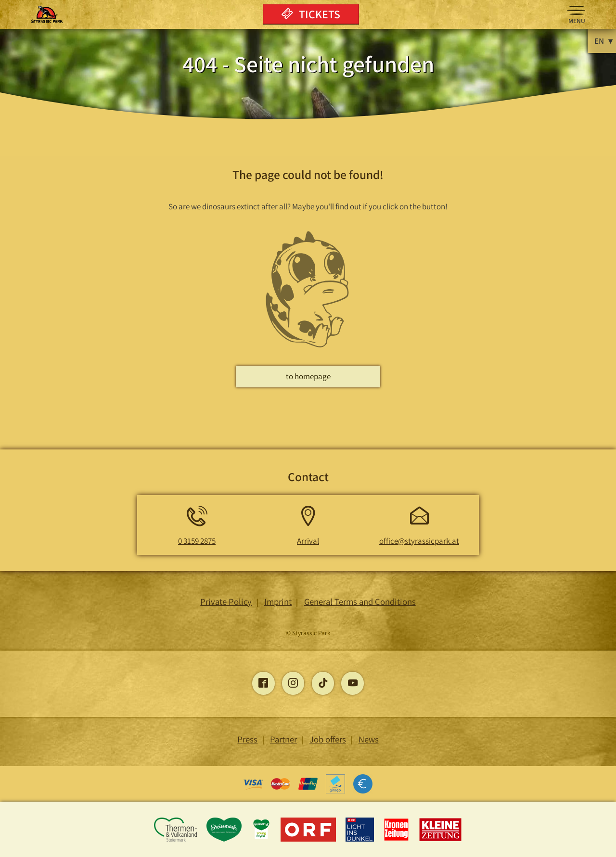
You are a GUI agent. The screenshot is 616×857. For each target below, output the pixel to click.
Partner (283, 739)
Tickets (311, 14)
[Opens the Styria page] (225, 840)
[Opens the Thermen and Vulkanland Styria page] (176, 840)
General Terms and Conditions (360, 601)
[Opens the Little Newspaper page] (441, 840)
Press (247, 739)
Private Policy (226, 601)
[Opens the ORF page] (309, 840)
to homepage (308, 376)
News (369, 739)
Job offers (328, 739)
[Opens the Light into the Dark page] (361, 840)
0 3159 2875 (197, 541)
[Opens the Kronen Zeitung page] (397, 840)
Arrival (308, 541)
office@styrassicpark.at (419, 541)
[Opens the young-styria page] (262, 840)
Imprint (278, 601)
